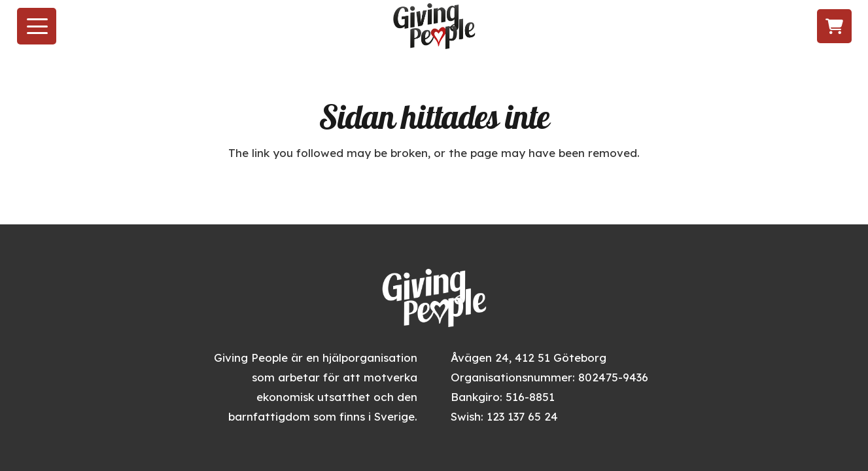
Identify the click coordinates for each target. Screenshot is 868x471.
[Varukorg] (834, 26)
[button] (37, 26)
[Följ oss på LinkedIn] (806, 26)
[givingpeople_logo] (434, 26)
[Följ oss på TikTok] (781, 26)
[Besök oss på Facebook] (734, 26)
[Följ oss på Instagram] (756, 26)
